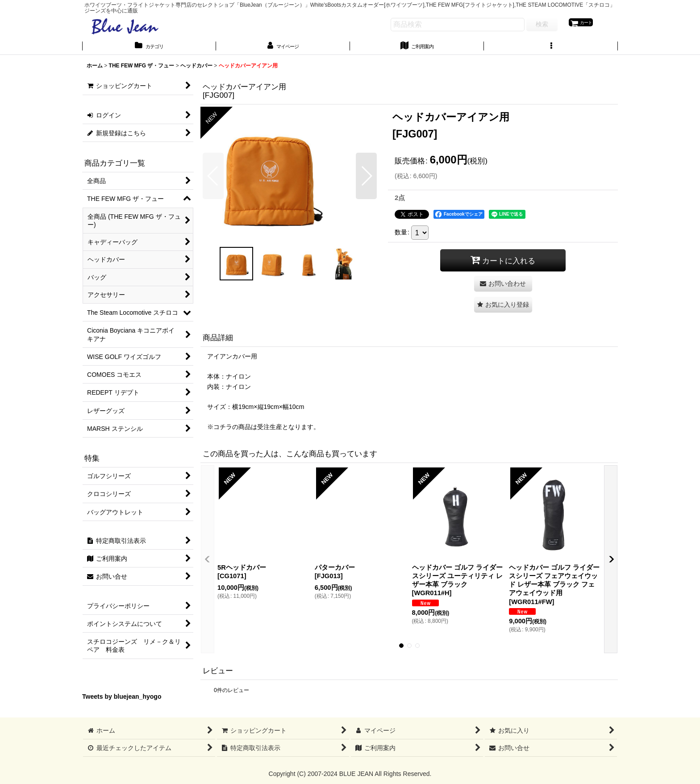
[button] (551, 49)
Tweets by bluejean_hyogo (122, 701)
